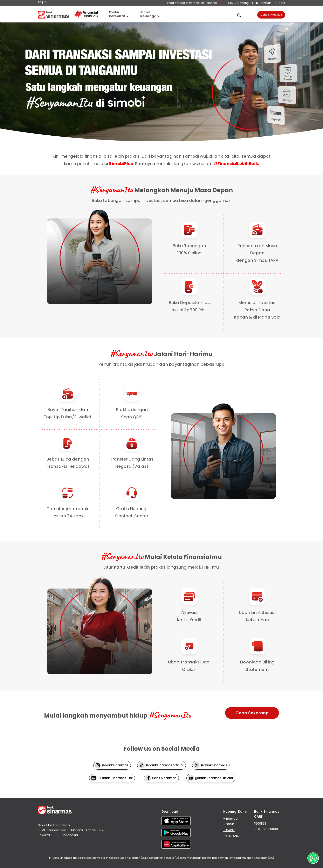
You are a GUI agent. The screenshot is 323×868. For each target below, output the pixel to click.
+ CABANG (231, 836)
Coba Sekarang (252, 713)
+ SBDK (229, 824)
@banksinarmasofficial (161, 765)
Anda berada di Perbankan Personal (194, 3)
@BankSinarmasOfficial (210, 778)
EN (45, 2)
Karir (282, 3)
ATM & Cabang (238, 3)
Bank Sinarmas (161, 778)
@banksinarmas (112, 765)
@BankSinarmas (210, 765)
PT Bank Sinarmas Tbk (112, 778)
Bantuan (264, 3)
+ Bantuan (231, 819)
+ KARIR (229, 830)
